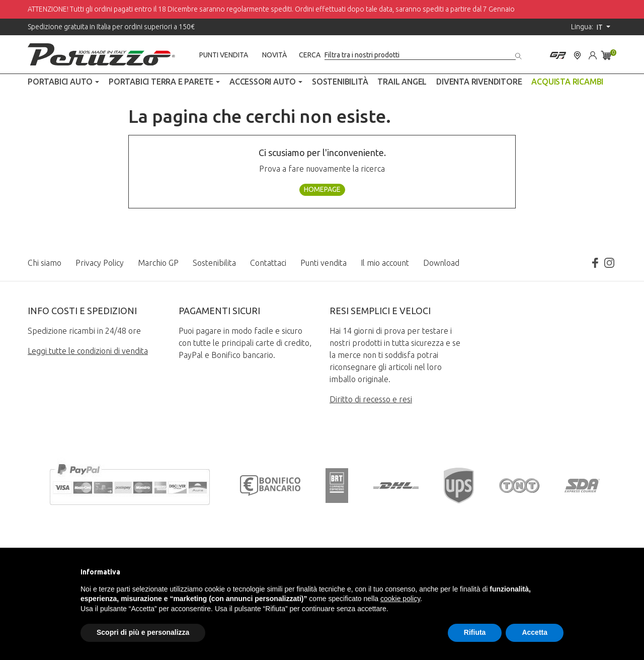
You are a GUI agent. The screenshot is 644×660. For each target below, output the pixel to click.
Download (441, 263)
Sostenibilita (214, 263)
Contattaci (268, 263)
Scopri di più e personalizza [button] (143, 632)
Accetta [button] (535, 632)
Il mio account (385, 263)
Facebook (595, 263)
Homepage (322, 189)
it (600, 27)
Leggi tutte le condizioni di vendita (88, 351)
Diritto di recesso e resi (371, 399)
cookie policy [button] (400, 599)
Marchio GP (158, 263)
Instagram (609, 263)
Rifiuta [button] (475, 632)
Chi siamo (45, 263)
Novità (274, 55)
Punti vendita (224, 55)
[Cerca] (420, 55)
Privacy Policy (100, 263)
